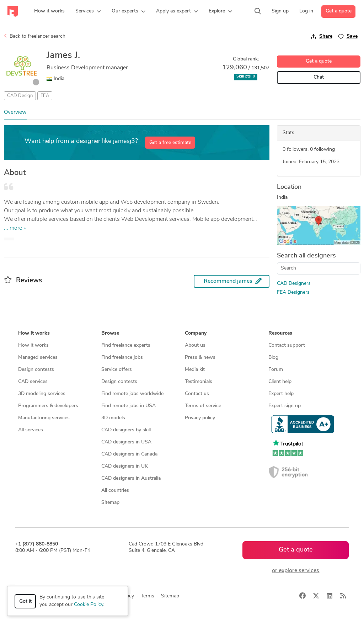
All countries (115, 491)
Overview (15, 113)
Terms (148, 596)
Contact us (197, 394)
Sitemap (110, 503)
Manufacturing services (44, 418)
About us (195, 345)
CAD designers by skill (126, 430)
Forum (276, 370)
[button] (88, 11)
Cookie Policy (89, 605)
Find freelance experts (126, 345)
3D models (113, 418)
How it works (33, 345)
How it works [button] (34, 333)
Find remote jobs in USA (129, 406)
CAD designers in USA (126, 442)
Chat (319, 77)
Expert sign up (285, 406)
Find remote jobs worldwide (132, 394)
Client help (280, 382)
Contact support (287, 345)
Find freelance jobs (122, 358)
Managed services (38, 358)
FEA (45, 96)
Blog (273, 358)
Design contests (36, 370)
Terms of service (203, 406)
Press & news (200, 358)
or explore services (296, 571)
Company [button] (196, 333)
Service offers (117, 370)
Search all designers (306, 256)
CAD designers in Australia (131, 478)
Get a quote (339, 11)
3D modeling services (42, 394)
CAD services (33, 382)
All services (31, 430)
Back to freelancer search (35, 36)
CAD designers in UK (125, 466)
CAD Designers (294, 284)
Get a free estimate (170, 143)
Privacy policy (200, 418)
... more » (15, 228)
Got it (25, 601)
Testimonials (199, 382)
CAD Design (20, 96)
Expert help (281, 394)
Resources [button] (280, 333)
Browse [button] (110, 333)
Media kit (195, 370)
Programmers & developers (48, 406)
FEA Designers (293, 292)
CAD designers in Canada (129, 454)
